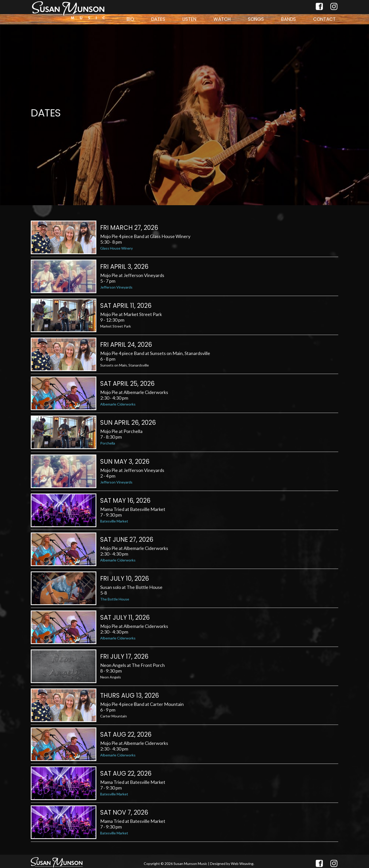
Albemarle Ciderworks (118, 404)
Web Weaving (242, 864)
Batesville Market (114, 521)
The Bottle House (115, 599)
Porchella (108, 443)
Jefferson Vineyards (116, 287)
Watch (222, 19)
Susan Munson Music (190, 864)
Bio (130, 19)
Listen (189, 19)
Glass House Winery (116, 248)
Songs (256, 19)
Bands (289, 19)
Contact (324, 19)
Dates (158, 19)
